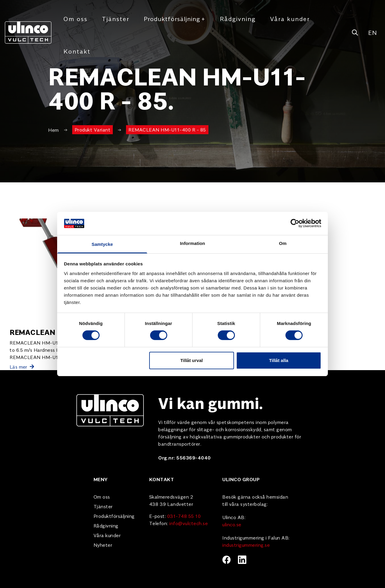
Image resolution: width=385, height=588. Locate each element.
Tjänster (116, 19)
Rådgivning (238, 19)
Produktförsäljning (175, 19)
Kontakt (77, 51)
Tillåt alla (279, 360)
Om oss (75, 19)
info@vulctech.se (189, 523)
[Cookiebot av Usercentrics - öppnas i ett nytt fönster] (295, 223)
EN (372, 32)
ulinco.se (232, 524)
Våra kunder (290, 19)
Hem (54, 130)
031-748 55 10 (184, 516)
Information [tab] (192, 243)
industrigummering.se (246, 545)
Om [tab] (283, 243)
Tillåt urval (191, 360)
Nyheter (103, 545)
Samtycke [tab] (102, 244)
